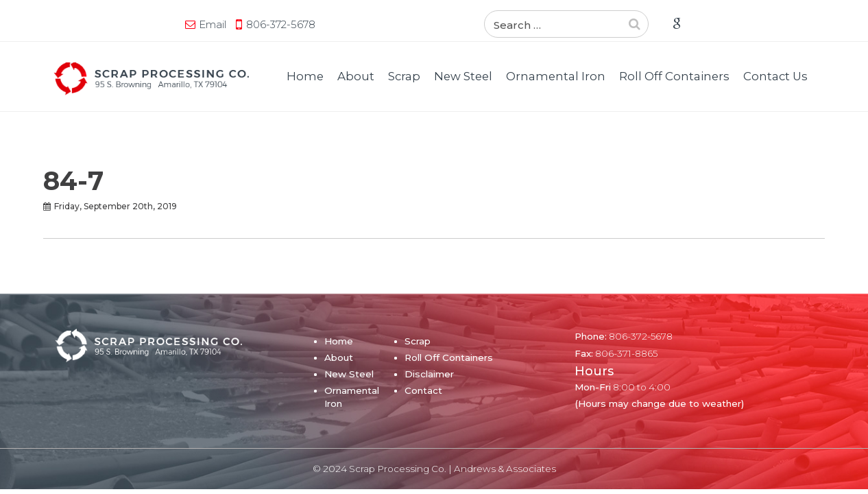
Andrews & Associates (505, 469)
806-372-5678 (149, 24)
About (356, 76)
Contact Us (775, 76)
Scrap (404, 76)
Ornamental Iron (556, 76)
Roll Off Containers (674, 76)
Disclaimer (429, 374)
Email (81, 24)
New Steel (463, 76)
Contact (423, 390)
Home (305, 76)
